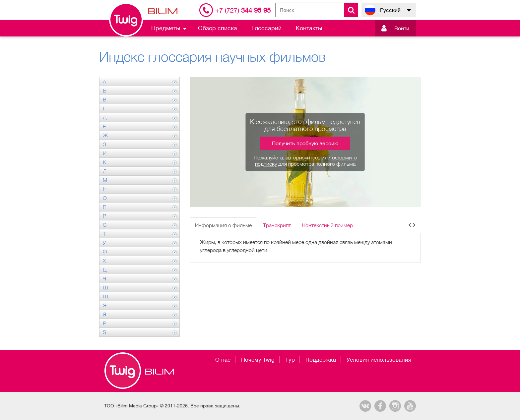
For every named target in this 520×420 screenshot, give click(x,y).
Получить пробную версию (305, 143)
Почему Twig (258, 360)
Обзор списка (218, 28)
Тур (290, 360)
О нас (223, 360)
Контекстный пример (327, 225)
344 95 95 (243, 10)
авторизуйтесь (303, 157)
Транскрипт (277, 225)
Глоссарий (266, 28)
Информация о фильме (223, 225)
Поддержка (321, 360)
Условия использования (379, 360)
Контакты (309, 28)
